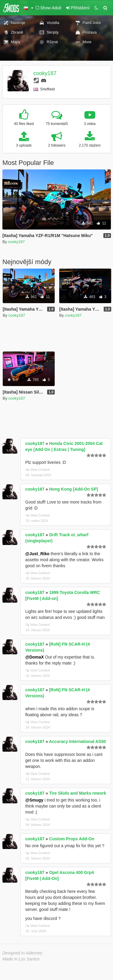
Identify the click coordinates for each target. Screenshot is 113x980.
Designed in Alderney (22, 953)
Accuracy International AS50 (77, 741)
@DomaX (35, 657)
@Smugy (34, 800)
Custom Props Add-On (72, 839)
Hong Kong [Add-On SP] (73, 489)
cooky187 (45, 73)
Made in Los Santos (21, 959)
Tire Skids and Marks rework (78, 793)
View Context (38, 470)
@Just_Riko (37, 554)
